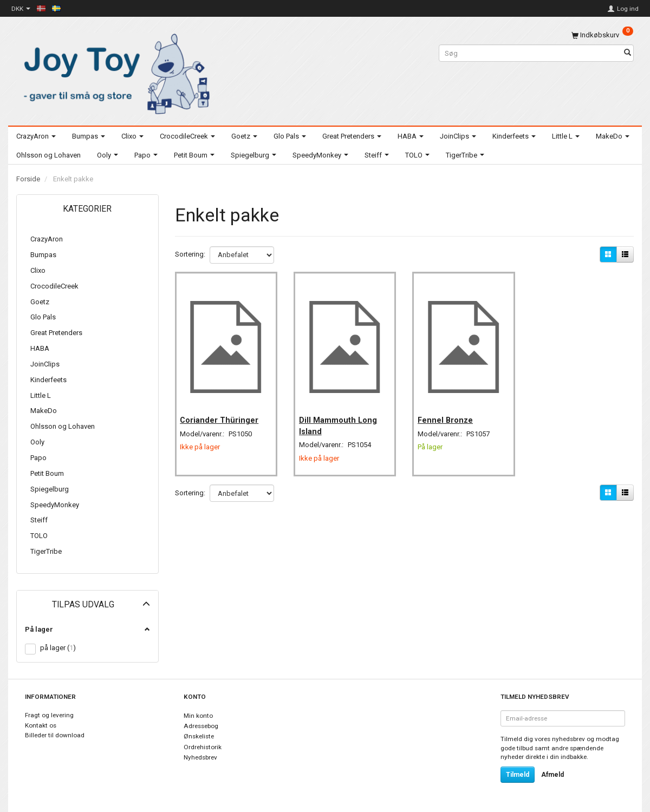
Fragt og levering (49, 715)
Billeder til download (55, 735)
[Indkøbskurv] (602, 35)
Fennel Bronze (448, 412)
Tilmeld (518, 775)
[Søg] (628, 53)
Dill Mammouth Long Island (341, 418)
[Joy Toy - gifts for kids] (114, 72)
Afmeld (552, 775)
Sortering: (190, 254)
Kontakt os (41, 725)
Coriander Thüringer (223, 412)
